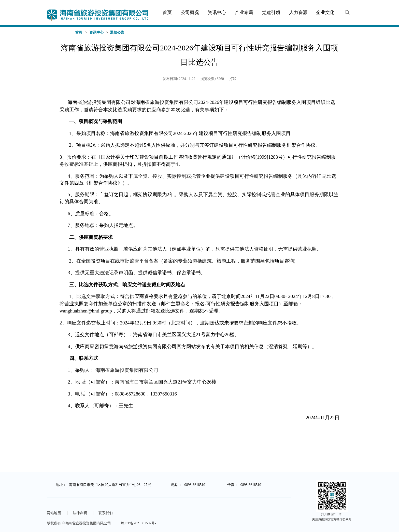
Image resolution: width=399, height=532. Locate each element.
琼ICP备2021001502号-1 (139, 523)
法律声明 (80, 513)
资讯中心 (96, 32)
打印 (233, 79)
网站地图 (54, 513)
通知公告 (117, 32)
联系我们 (106, 513)
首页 (79, 32)
